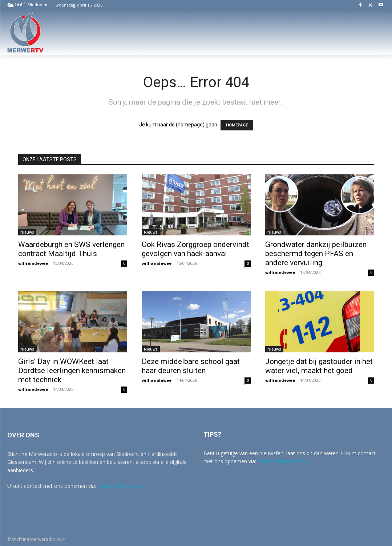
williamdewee (33, 263)
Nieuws (27, 232)
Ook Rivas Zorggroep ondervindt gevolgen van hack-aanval (195, 249)
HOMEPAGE (237, 125)
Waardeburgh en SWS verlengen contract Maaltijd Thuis (71, 249)
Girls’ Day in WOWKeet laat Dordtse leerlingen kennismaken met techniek (72, 371)
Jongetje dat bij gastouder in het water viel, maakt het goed (319, 366)
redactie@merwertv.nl (123, 486)
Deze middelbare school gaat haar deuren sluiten (191, 366)
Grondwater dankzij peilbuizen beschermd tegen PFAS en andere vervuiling (316, 254)
